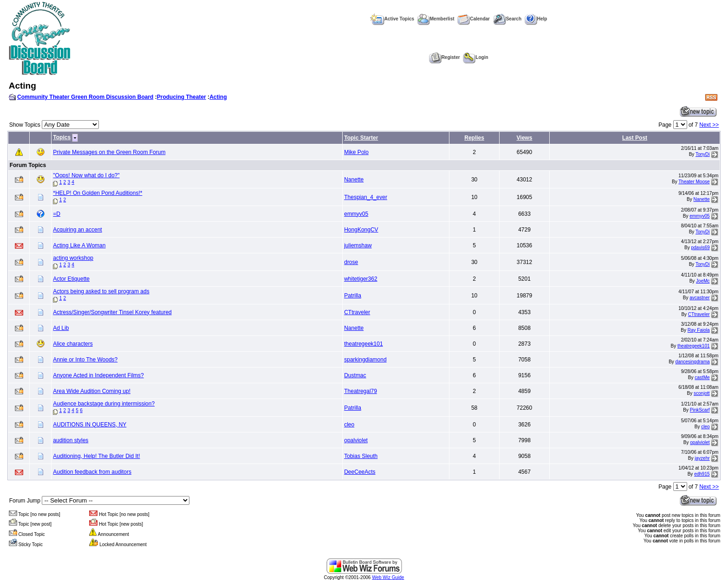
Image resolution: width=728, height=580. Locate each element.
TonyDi (703, 154)
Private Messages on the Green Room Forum (109, 152)
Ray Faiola (699, 330)
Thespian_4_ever (366, 197)
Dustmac (355, 375)
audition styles (71, 440)
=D (57, 214)
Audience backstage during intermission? (104, 404)
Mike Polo (356, 152)
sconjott (702, 393)
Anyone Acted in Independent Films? (98, 375)
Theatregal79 (361, 391)
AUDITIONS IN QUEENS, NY (90, 425)
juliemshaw (358, 245)
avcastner (699, 298)
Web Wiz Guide (388, 577)
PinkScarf (700, 410)
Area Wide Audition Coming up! (92, 391)
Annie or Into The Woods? (85, 360)
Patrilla (353, 296)
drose (351, 262)
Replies (474, 138)
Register (445, 57)
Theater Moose (694, 182)
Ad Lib (61, 328)
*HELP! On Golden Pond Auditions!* (97, 193)
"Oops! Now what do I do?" (86, 175)
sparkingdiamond (365, 360)
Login (475, 57)
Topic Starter (361, 138)
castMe (702, 377)
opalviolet (356, 440)
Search (507, 19)
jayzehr (702, 458)
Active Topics (392, 19)
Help (536, 19)
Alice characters (73, 344)
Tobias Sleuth (361, 456)
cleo (349, 425)
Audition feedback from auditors (92, 472)
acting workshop (73, 258)
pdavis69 (701, 248)
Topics (62, 137)
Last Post (635, 138)
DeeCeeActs (360, 472)
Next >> (709, 125)
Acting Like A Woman (79, 245)
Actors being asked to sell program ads (101, 291)
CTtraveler (357, 312)
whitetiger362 (361, 279)
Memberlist (436, 19)
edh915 (702, 474)
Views (525, 138)
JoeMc (703, 281)
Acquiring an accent (77, 230)
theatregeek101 (363, 344)
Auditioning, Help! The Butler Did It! (96, 456)
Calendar (474, 19)
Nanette (354, 180)
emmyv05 (356, 214)
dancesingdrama (693, 362)
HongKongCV (361, 230)
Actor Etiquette (71, 279)
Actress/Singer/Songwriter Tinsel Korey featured (112, 312)
